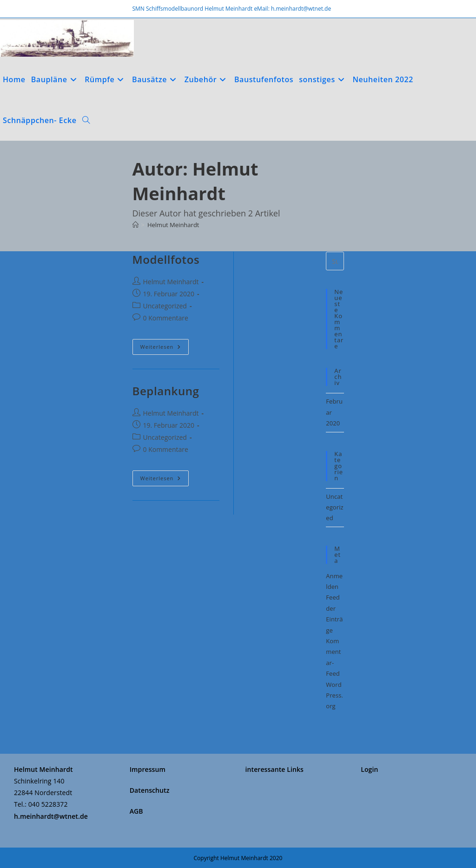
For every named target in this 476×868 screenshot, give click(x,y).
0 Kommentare (166, 318)
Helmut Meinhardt (173, 225)
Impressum (148, 769)
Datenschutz (150, 790)
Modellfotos (166, 259)
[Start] (136, 225)
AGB (136, 811)
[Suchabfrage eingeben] (335, 261)
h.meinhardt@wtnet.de (51, 816)
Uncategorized (165, 306)
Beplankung (166, 391)
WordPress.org (334, 695)
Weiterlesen (165, 347)
